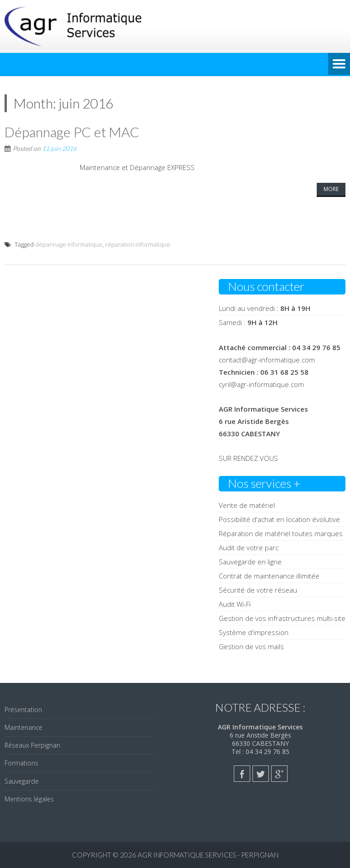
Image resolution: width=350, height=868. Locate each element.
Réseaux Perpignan (32, 745)
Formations (21, 763)
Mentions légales (29, 799)
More (331, 189)
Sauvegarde (22, 781)
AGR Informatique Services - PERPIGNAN (208, 855)
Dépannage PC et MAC (72, 132)
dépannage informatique (69, 244)
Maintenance (23, 727)
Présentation (23, 710)
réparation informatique (138, 244)
